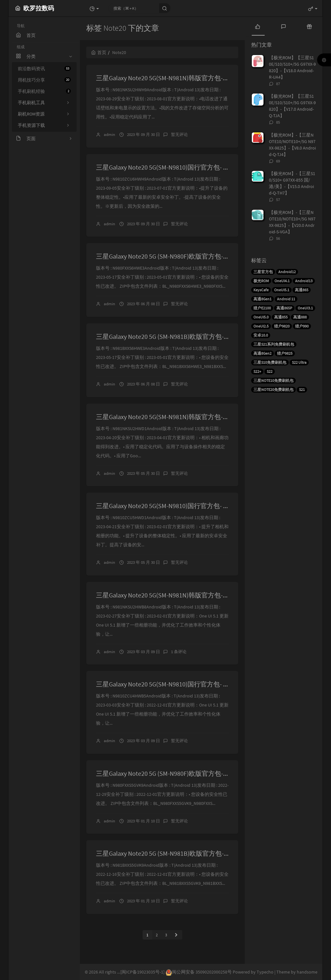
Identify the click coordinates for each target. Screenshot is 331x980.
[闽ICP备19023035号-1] (142, 972)
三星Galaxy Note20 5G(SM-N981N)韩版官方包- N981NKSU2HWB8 (185, 595)
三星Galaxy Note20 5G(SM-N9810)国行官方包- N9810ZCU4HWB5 (184, 684)
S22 (270, 371)
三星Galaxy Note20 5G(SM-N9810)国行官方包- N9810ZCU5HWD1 (184, 506)
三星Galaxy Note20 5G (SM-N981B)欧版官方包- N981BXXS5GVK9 (183, 853)
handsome (307, 972)
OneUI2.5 (261, 326)
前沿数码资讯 (44, 69)
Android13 (304, 281)
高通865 (302, 290)
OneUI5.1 (282, 290)
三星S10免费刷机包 (270, 362)
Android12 (287, 272)
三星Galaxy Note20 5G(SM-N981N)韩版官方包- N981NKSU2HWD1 (185, 417)
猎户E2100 (262, 308)
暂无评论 (179, 134)
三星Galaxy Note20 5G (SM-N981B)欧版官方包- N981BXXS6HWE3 (184, 336)
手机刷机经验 (44, 91)
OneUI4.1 (282, 281)
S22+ (257, 371)
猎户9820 (282, 326)
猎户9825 (285, 353)
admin (109, 134)
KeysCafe (261, 290)
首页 (99, 52)
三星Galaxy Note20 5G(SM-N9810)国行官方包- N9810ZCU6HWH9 (184, 167)
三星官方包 (263, 272)
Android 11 (286, 299)
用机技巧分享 (44, 80)
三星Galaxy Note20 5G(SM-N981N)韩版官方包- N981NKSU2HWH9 (185, 78)
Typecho (265, 972)
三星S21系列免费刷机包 (274, 344)
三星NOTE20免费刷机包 (273, 390)
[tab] (258, 26)
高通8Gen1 (262, 299)
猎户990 (302, 326)
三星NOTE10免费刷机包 (273, 380)
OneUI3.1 (305, 308)
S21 (302, 390)
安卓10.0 (261, 335)
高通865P (284, 308)
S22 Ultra (299, 362)
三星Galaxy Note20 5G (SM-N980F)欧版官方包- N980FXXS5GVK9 (182, 773)
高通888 (300, 317)
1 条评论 (179, 652)
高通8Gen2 (262, 353)
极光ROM (261, 281)
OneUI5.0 (261, 317)
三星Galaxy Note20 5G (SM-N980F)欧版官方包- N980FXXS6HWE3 (183, 256)
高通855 (281, 317)
